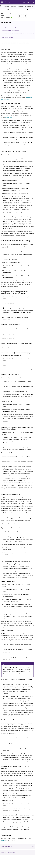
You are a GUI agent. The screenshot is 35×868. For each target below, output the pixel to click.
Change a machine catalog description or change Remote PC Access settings (18, 34)
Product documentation (14, 2)
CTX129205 (8, 117)
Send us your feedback (8, 852)
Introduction (5, 25)
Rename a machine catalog (8, 37)
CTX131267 (5, 840)
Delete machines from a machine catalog (11, 30)
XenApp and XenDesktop (10, 6)
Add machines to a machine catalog (10, 28)
